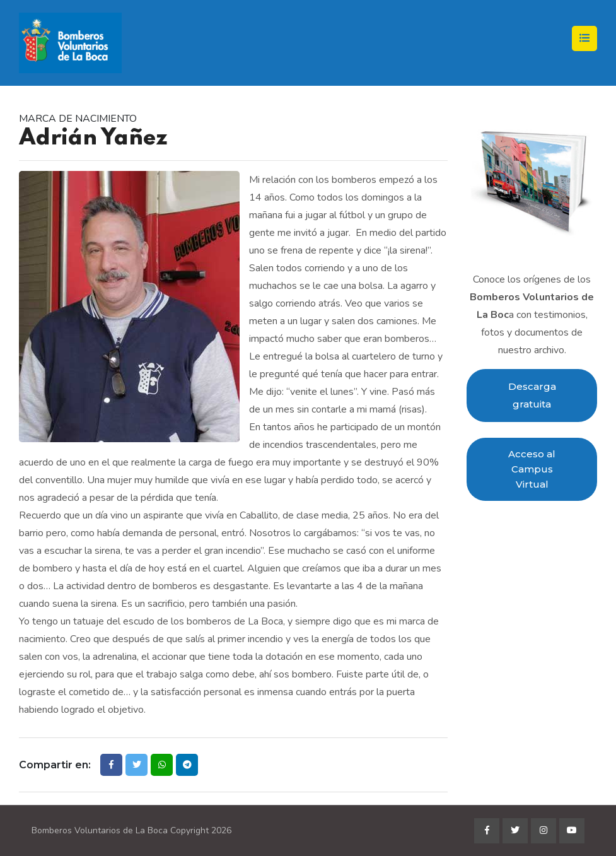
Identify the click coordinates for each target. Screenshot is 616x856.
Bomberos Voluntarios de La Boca (100, 830)
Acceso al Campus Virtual (532, 469)
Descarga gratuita (532, 395)
